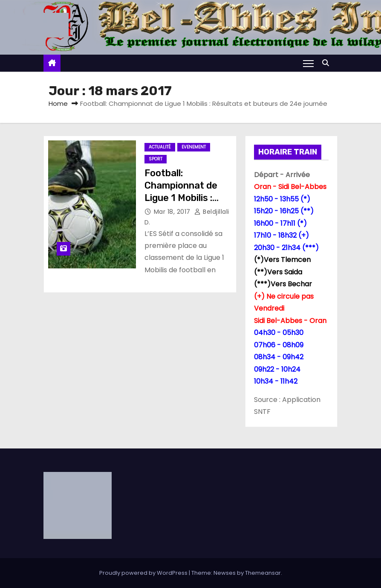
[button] (328, 63)
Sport (156, 159)
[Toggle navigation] (308, 63)
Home (58, 103)
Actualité (160, 147)
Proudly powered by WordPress (144, 573)
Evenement (194, 147)
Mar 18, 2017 (173, 212)
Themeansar (263, 573)
